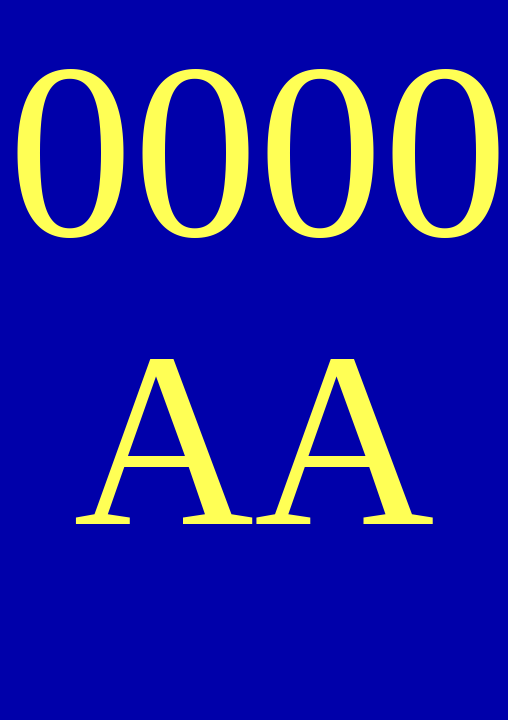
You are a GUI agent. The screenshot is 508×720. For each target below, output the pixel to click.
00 (383, 151)
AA (253, 439)
